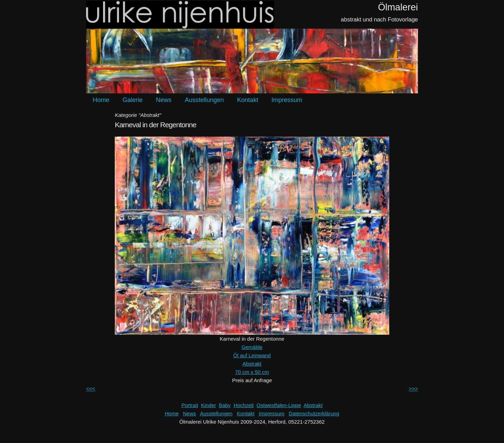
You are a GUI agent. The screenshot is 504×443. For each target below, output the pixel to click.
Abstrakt (252, 364)
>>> (413, 389)
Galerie (133, 100)
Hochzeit (244, 405)
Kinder (208, 405)
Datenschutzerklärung (314, 413)
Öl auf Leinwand (252, 355)
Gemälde (252, 347)
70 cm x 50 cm (252, 372)
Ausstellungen (204, 100)
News (164, 100)
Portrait (190, 405)
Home (101, 100)
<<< (91, 389)
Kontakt (248, 100)
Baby (225, 405)
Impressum (287, 100)
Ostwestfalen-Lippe (279, 405)
